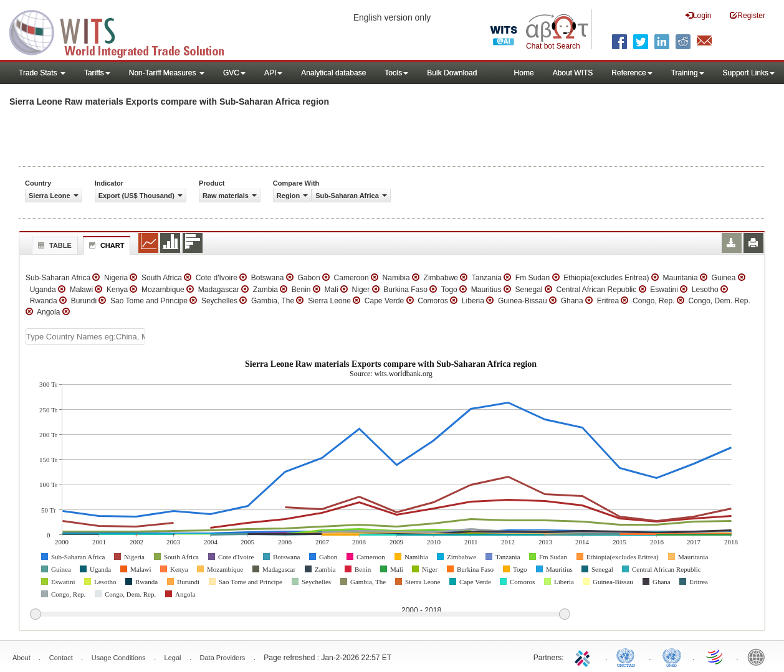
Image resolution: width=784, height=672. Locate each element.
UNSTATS (672, 656)
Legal (173, 658)
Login (698, 15)
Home (524, 73)
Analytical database (333, 73)
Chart (105, 245)
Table (53, 245)
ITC (585, 656)
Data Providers (223, 658)
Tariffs (97, 73)
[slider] (300, 615)
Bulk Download (452, 73)
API (273, 73)
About (22, 658)
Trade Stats (42, 73)
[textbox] (85, 337)
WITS (125, 31)
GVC (234, 73)
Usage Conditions (119, 658)
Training (688, 73)
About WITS (573, 73)
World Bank (759, 656)
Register (748, 15)
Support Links (749, 73)
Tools (396, 73)
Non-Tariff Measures (167, 73)
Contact (61, 658)
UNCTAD (628, 656)
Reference (632, 73)
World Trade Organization (715, 656)
